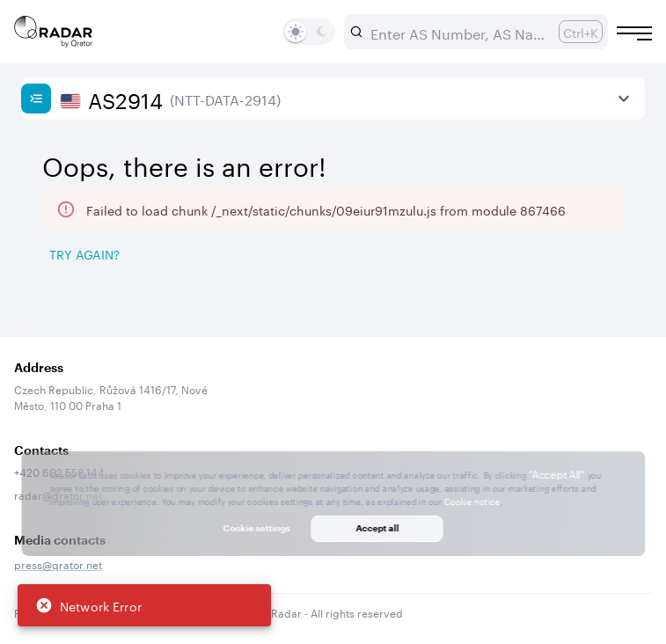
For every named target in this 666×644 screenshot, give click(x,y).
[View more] (624, 99)
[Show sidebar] (36, 99)
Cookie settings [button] (257, 528)
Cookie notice (472, 501)
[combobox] (457, 32)
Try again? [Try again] (84, 253)
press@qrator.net (58, 563)
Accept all (377, 528)
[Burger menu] (634, 33)
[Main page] (54, 32)
